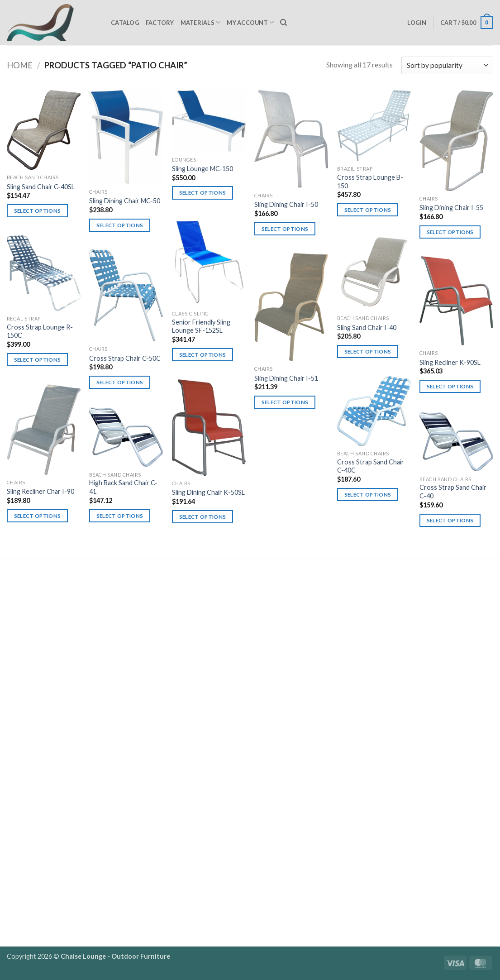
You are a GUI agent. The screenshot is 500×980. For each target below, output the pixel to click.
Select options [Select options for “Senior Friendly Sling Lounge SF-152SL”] (203, 355)
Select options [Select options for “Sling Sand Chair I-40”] (368, 351)
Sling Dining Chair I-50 (286, 204)
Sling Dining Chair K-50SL (208, 492)
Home (20, 65)
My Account (250, 22)
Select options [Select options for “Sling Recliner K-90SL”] (450, 386)
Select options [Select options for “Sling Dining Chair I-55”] (450, 232)
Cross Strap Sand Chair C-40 (453, 492)
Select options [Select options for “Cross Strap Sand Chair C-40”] (450, 520)
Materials (201, 22)
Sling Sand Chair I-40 (367, 327)
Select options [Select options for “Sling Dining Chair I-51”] (285, 402)
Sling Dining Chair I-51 (286, 378)
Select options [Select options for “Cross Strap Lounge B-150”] (368, 210)
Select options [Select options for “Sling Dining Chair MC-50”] (120, 225)
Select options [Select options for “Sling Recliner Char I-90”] (38, 516)
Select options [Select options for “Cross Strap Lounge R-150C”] (38, 360)
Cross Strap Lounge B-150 (370, 182)
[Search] (283, 23)
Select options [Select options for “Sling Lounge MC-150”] (203, 193)
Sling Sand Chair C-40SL (41, 187)
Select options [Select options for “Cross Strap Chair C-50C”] (120, 382)
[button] (417, 23)
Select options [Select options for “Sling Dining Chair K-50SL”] (203, 517)
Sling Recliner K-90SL (450, 362)
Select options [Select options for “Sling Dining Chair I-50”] (285, 229)
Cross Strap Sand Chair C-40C (371, 466)
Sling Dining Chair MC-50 (125, 201)
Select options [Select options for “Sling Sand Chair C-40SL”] (38, 211)
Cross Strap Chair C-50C (125, 358)
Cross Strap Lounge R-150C (40, 331)
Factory (160, 23)
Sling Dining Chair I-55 (451, 208)
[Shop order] (447, 65)
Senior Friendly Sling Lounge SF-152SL (201, 326)
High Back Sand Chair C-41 (123, 487)
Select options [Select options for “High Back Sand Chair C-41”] (120, 516)
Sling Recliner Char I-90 (40, 491)
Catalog (125, 23)
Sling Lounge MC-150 (202, 169)
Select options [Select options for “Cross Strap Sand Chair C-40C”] (368, 495)
